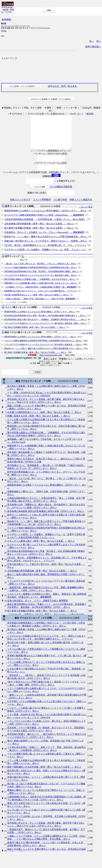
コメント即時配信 (42, 206)
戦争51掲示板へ (93, 47)
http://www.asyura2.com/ (51, 362)
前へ (99, 41)
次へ (91, 41)
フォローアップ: (9, 58)
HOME (10, 7)
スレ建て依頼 (60, 206)
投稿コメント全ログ (20, 206)
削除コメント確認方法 (81, 206)
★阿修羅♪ (7, 19)
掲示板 (6, 10)
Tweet (4, 31)
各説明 (90, 114)
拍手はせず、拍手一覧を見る (62, 86)
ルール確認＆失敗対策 (61, 193)
